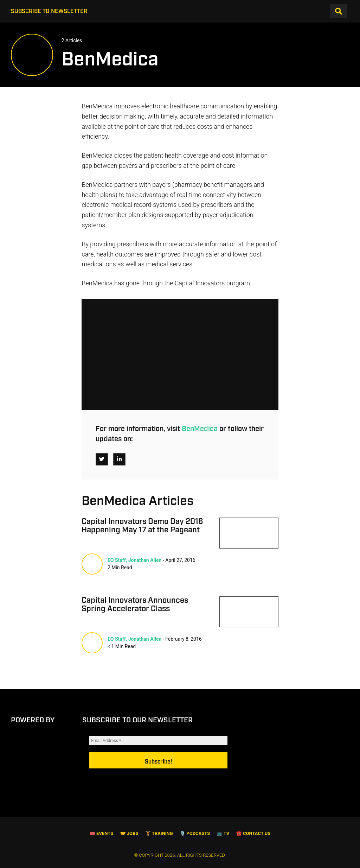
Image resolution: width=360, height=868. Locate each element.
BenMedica (200, 429)
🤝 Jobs (129, 834)
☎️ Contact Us (253, 834)
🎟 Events (101, 834)
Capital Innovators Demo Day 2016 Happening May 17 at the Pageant (142, 526)
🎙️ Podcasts (195, 834)
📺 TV (223, 834)
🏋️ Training (159, 834)
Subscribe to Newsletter (49, 11)
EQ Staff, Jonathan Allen (135, 560)
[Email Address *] (158, 750)
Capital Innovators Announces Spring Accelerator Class (135, 605)
